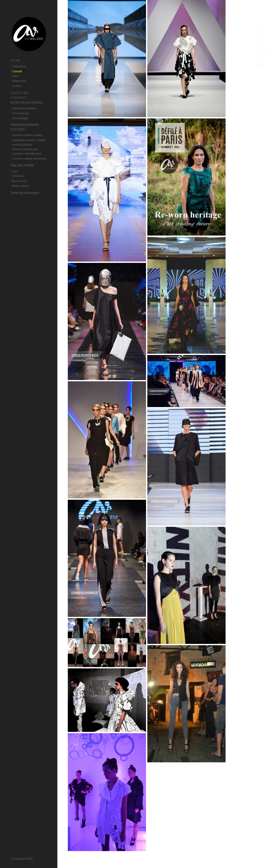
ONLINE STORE (22, 166)
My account (19, 181)
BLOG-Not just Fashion (27, 103)
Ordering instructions (25, 193)
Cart (15, 171)
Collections (19, 66)
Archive (17, 86)
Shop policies (20, 186)
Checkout (18, 176)
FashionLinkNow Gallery (28, 135)
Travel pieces (20, 113)
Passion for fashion (24, 108)
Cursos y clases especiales (29, 159)
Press (16, 76)
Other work (19, 81)
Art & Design (20, 118)
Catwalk (17, 71)
